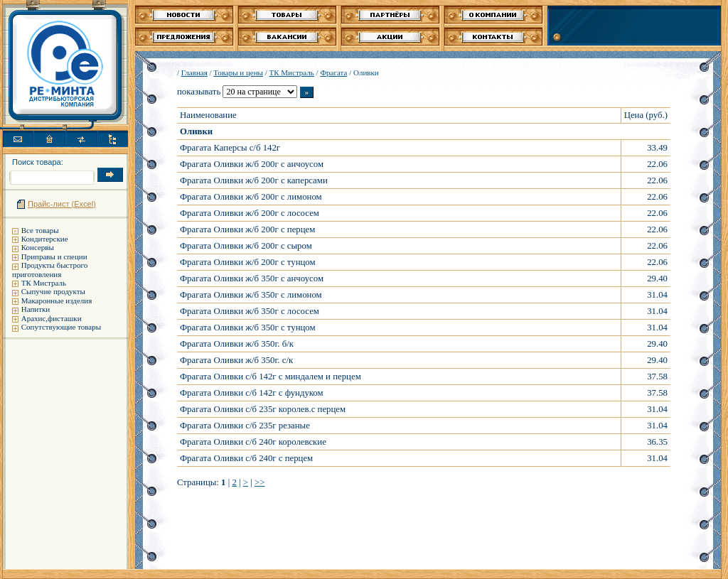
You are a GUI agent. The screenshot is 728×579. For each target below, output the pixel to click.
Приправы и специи (54, 256)
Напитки (36, 309)
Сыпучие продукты (53, 291)
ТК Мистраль (44, 283)
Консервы (38, 247)
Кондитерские (45, 239)
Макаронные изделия (57, 301)
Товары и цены (238, 72)
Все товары (40, 230)
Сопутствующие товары (61, 327)
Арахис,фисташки (52, 318)
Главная (194, 72)
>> (259, 482)
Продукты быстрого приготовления (50, 269)
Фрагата (333, 72)
